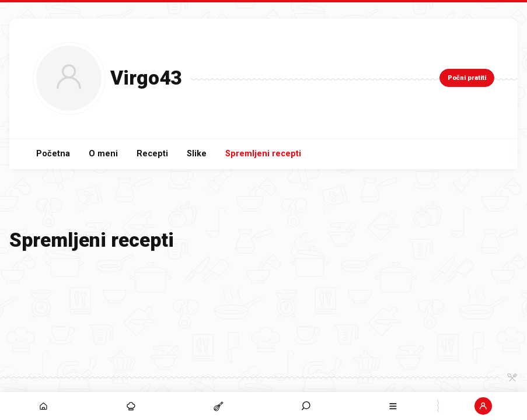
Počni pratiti (467, 78)
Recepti (152, 154)
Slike (197, 154)
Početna (53, 154)
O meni (103, 154)
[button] (306, 406)
